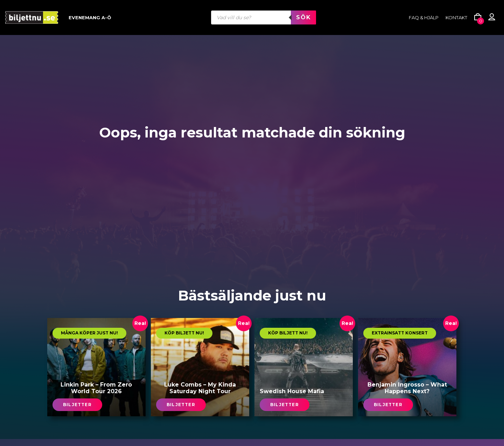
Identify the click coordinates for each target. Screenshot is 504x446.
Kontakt (456, 17)
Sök (303, 17)
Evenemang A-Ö (90, 17)
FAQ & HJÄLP (424, 17)
